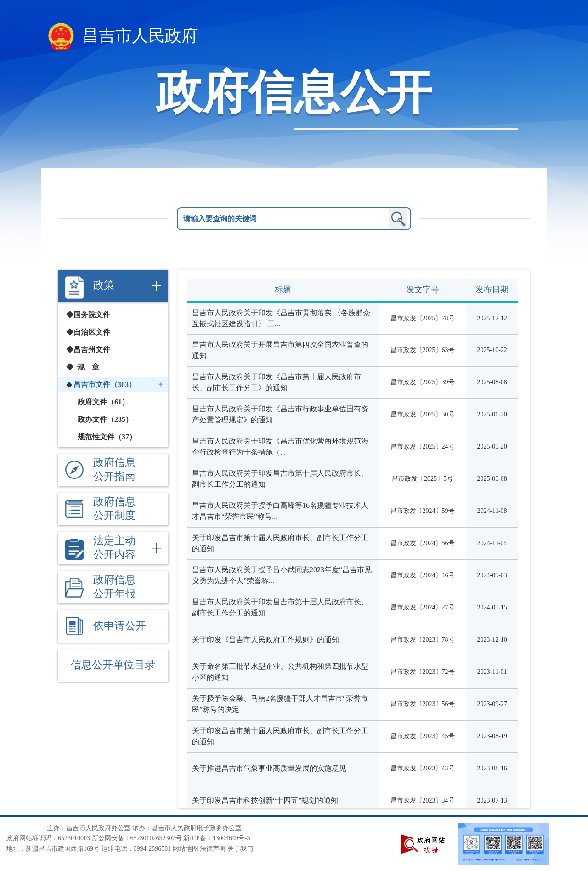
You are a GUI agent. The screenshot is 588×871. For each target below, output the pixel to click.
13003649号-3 (232, 838)
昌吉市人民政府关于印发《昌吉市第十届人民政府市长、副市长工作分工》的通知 (277, 382)
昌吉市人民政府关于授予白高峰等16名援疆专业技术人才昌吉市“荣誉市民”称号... (280, 511)
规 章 (88, 367)
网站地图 (186, 849)
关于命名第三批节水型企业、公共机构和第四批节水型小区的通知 (280, 672)
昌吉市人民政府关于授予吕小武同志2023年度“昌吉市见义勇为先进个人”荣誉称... (282, 575)
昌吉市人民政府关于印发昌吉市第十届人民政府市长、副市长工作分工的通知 (280, 479)
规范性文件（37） (107, 437)
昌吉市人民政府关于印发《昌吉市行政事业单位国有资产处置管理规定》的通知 (280, 414)
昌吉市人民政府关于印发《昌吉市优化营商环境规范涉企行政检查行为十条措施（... (280, 447)
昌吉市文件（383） (105, 384)
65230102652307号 (156, 838)
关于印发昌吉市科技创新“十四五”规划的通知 (265, 800)
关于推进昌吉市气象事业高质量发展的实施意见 (269, 768)
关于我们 (240, 849)
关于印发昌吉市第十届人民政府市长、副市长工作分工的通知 (280, 543)
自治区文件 (92, 332)
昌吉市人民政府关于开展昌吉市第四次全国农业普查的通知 (280, 350)
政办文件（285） (105, 419)
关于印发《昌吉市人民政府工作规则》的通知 (266, 640)
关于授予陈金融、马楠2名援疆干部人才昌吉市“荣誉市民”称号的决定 (280, 704)
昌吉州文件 (92, 350)
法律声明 (213, 849)
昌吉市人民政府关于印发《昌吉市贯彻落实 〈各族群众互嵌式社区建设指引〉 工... (281, 318)
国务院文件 (92, 315)
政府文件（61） (103, 402)
